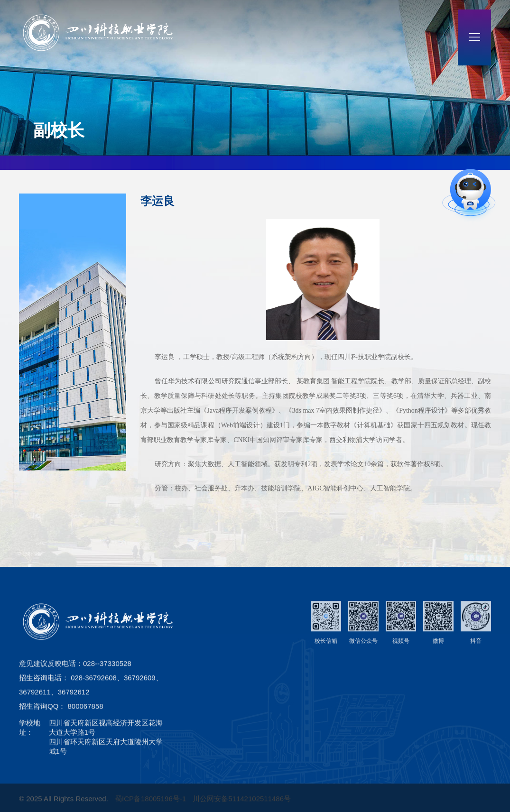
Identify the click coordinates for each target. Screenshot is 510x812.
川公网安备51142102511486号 (242, 806)
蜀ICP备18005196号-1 (151, 806)
